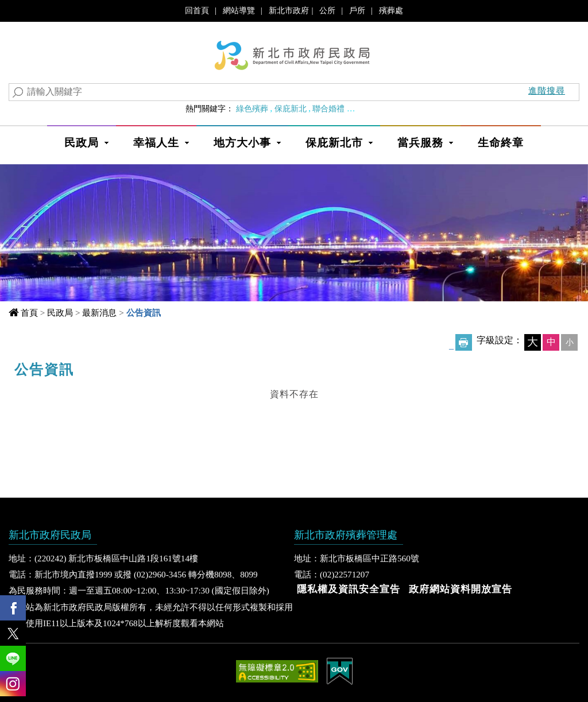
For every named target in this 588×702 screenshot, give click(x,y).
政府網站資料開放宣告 (461, 589)
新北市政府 (289, 10)
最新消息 (99, 313)
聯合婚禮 (328, 108)
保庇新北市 (334, 143)
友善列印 (464, 342)
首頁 (29, 313)
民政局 (82, 143)
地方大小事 (242, 143)
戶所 (357, 10)
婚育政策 (367, 108)
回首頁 (197, 10)
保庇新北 (291, 108)
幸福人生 (156, 143)
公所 (327, 10)
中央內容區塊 (45, 366)
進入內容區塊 (29, 11)
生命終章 (501, 143)
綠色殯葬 (252, 108)
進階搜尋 (547, 90)
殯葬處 (391, 10)
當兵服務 (420, 143)
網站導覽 (239, 10)
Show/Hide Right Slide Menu (579, 641)
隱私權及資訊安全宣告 (349, 589)
